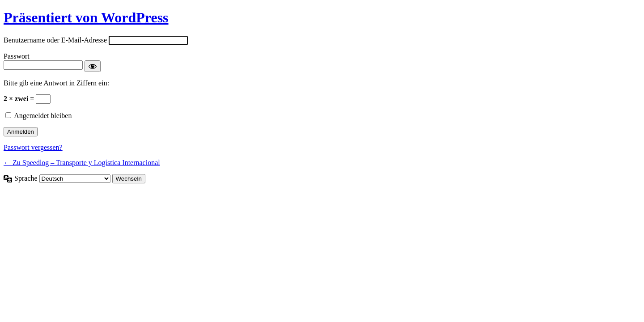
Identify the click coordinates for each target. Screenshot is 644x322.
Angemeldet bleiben (43, 116)
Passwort (17, 56)
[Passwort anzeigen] (93, 66)
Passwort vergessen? (33, 147)
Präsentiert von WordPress (86, 17)
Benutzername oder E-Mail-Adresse (55, 40)
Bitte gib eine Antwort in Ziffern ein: (56, 83)
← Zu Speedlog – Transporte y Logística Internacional (82, 163)
